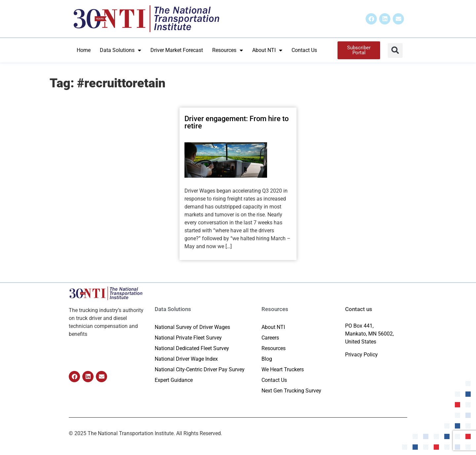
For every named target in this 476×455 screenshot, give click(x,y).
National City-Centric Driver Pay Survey (200, 369)
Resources (228, 50)
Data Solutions (120, 50)
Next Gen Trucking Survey (291, 391)
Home (84, 50)
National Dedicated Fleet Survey (192, 348)
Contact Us (304, 50)
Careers (270, 338)
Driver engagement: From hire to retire (237, 122)
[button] (395, 50)
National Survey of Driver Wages (192, 327)
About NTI (267, 50)
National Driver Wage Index (186, 359)
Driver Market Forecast (177, 50)
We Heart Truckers (283, 369)
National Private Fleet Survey (188, 338)
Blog (267, 359)
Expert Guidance (174, 380)
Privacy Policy (361, 355)
